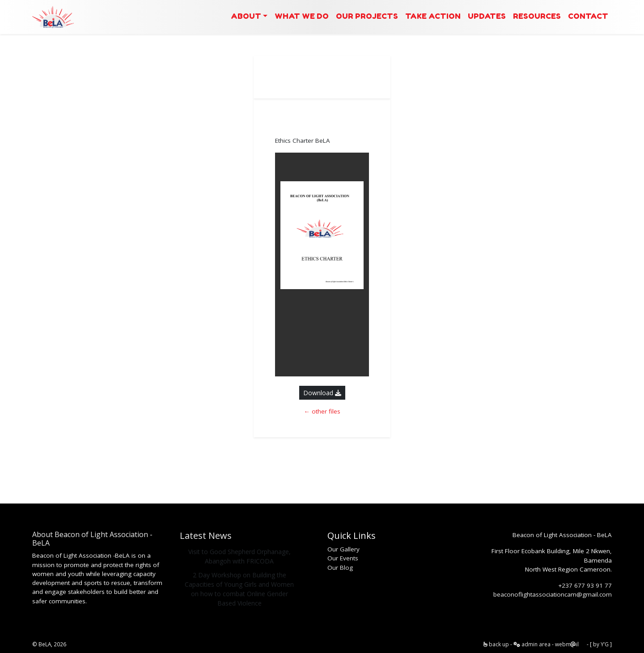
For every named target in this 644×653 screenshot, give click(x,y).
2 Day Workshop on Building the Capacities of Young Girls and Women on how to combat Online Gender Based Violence (239, 589)
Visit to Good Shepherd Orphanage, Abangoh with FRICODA (239, 556)
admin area (532, 644)
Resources (537, 16)
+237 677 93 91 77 (585, 585)
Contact (588, 16)
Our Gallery (343, 549)
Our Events (343, 558)
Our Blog (340, 568)
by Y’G (601, 644)
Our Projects (367, 16)
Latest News (206, 536)
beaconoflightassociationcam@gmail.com (553, 594)
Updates (487, 16)
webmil (567, 644)
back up (496, 644)
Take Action (433, 16)
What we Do (302, 16)
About (246, 16)
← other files (322, 411)
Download (322, 393)
